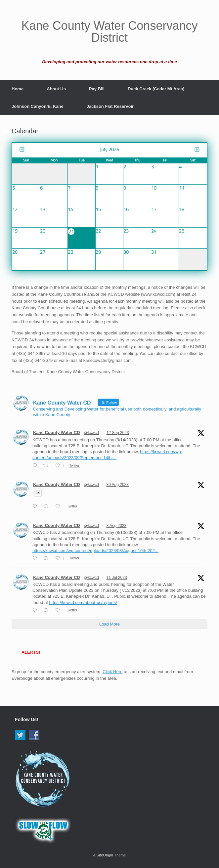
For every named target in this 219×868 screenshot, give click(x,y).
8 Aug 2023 (117, 526)
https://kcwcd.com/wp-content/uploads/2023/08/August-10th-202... (95, 551)
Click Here (112, 672)
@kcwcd (91, 433)
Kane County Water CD (57, 433)
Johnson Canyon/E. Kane (38, 106)
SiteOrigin (105, 855)
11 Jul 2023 (117, 578)
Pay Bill (97, 89)
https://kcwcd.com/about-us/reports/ (83, 603)
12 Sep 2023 (118, 433)
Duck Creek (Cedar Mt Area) (156, 89)
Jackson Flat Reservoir (110, 106)
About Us (56, 89)
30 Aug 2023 (118, 485)
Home (18, 89)
